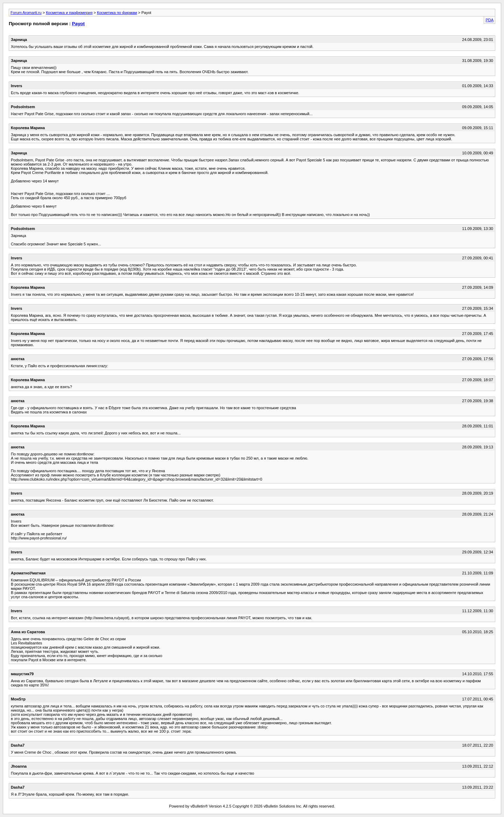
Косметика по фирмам (117, 13)
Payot (78, 24)
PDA (489, 20)
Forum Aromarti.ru (26, 13)
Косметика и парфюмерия (69, 13)
